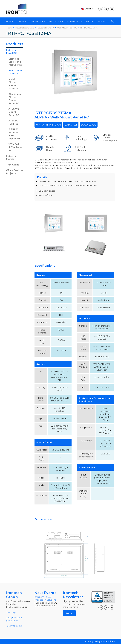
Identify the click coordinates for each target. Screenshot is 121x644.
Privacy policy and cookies (100, 641)
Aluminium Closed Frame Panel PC (15, 99)
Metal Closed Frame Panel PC (14, 84)
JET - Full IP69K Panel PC (15, 147)
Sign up (69, 613)
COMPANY (22, 21)
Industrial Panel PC (12, 52)
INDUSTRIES (38, 21)
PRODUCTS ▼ (56, 21)
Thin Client (13, 165)
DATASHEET (71, 125)
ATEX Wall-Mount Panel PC (15, 112)
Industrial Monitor (12, 158)
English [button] (87, 9)
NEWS (90, 21)
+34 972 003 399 (14, 626)
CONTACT (102, 21)
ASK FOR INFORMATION (48, 125)
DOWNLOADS (75, 21)
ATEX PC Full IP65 (13, 122)
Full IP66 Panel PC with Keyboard (14, 134)
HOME (10, 21)
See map (11, 612)
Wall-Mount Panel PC (15, 72)
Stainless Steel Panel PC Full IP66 (15, 62)
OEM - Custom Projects (14, 172)
